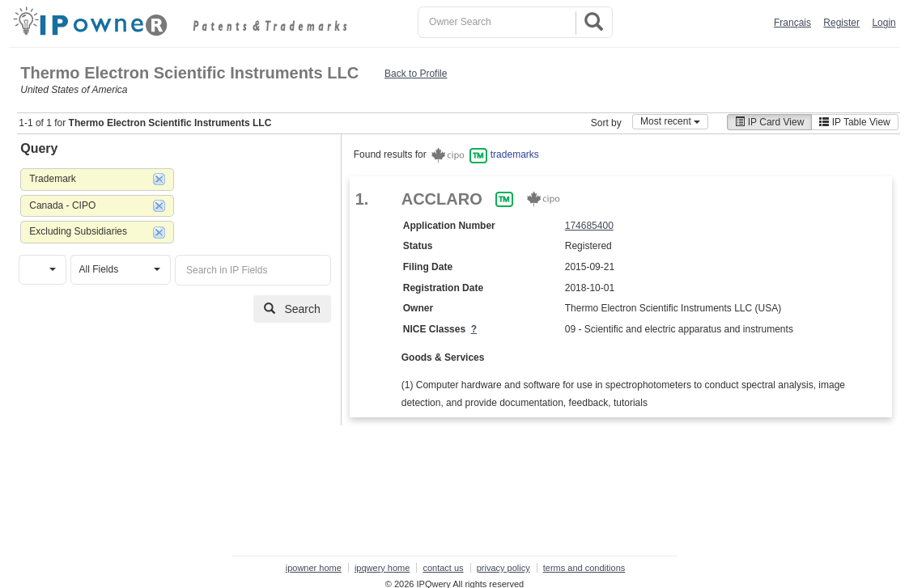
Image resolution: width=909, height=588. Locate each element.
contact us (443, 568)
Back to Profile (416, 74)
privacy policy (503, 568)
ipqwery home (382, 568)
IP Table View (854, 122)
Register (841, 23)
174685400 (589, 226)
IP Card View (769, 122)
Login (884, 23)
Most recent (670, 121)
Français (792, 23)
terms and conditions (584, 568)
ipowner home (314, 568)
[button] (42, 270)
